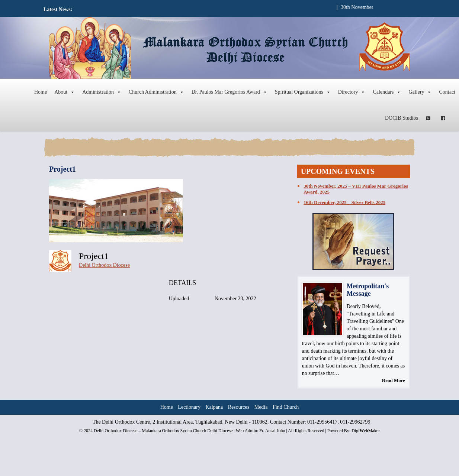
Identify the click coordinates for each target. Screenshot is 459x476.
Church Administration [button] (156, 92)
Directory (352, 92)
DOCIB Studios (402, 118)
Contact (447, 92)
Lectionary (189, 407)
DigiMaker (366, 431)
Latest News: (58, 9)
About (65, 92)
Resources (239, 407)
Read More (394, 380)
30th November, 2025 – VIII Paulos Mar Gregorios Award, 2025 (356, 189)
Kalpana (214, 407)
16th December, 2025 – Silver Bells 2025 (344, 202)
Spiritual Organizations (303, 92)
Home (41, 92)
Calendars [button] (387, 92)
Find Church (286, 407)
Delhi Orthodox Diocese (104, 265)
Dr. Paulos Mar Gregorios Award (229, 92)
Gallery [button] (420, 92)
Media (261, 407)
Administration (102, 92)
